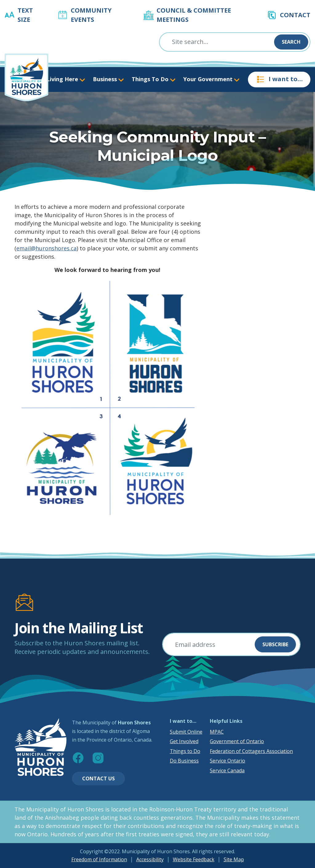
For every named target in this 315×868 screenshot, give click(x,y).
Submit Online (186, 732)
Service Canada (227, 770)
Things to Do (185, 751)
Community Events (91, 15)
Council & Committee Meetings (194, 15)
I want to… (279, 79)
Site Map (234, 859)
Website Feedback (194, 859)
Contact (295, 15)
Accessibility (150, 859)
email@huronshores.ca (46, 248)
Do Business (184, 761)
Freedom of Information (99, 859)
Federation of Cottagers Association (251, 751)
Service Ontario (227, 761)
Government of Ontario (237, 741)
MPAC (217, 732)
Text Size (25, 15)
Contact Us (98, 778)
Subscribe (275, 644)
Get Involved (184, 741)
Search (291, 42)
